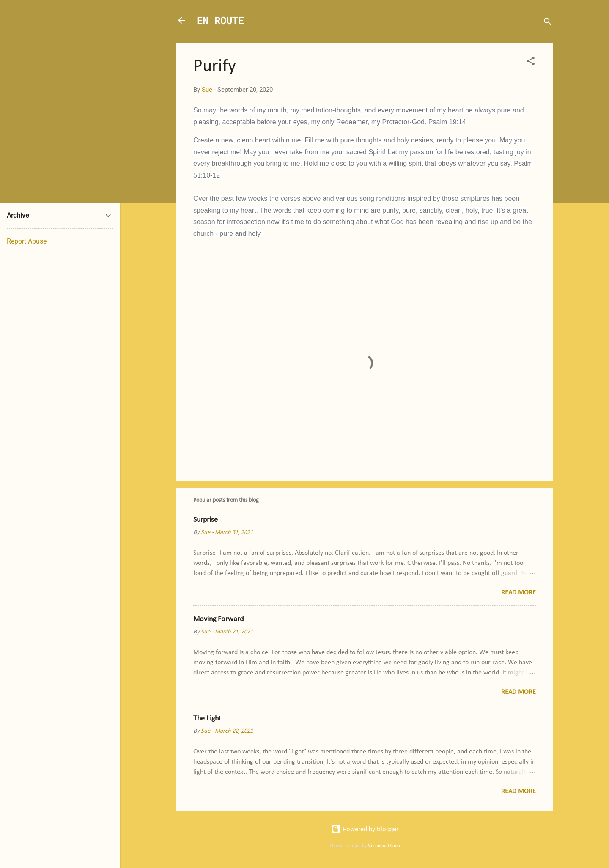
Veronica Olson (384, 846)
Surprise (206, 520)
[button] (531, 62)
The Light (207, 719)
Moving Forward (218, 619)
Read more (518, 593)
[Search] (548, 23)
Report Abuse (27, 241)
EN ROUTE (220, 20)
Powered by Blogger (365, 829)
